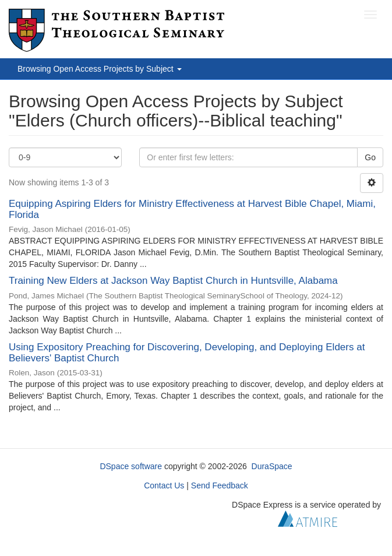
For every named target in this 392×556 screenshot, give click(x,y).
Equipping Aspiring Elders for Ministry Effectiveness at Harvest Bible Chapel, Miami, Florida (192, 209)
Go (370, 157)
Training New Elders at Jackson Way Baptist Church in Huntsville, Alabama (173, 281)
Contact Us (164, 485)
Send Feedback (220, 485)
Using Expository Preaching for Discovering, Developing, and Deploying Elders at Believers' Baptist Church (187, 353)
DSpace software (131, 466)
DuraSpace (272, 466)
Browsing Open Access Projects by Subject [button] (100, 69)
